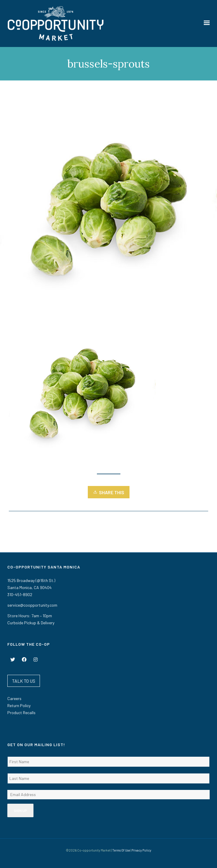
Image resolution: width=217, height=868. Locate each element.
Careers (14, 698)
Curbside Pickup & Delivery (31, 623)
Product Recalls (21, 713)
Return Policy (19, 705)
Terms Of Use (121, 850)
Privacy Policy (141, 850)
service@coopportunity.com (32, 605)
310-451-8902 (20, 594)
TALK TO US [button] (24, 681)
